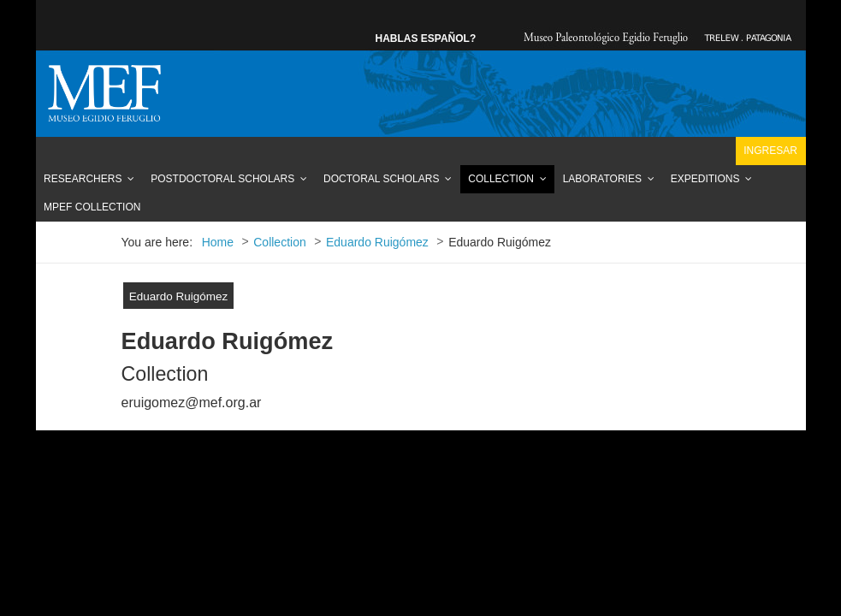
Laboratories (602, 179)
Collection (501, 179)
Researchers (83, 179)
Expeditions (705, 179)
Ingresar (770, 151)
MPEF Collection (92, 207)
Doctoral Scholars (381, 179)
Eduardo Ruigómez (179, 296)
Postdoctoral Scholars (222, 179)
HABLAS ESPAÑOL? (426, 38)
